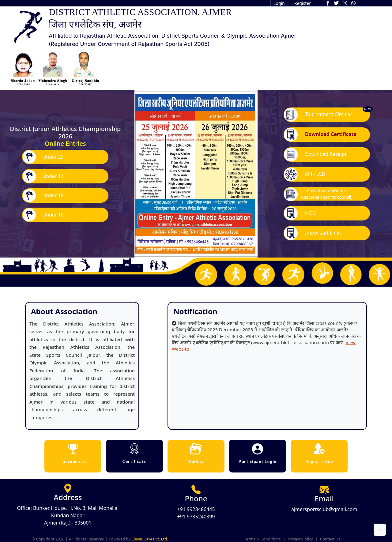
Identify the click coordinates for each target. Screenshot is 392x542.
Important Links (313, 233)
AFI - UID (305, 174)
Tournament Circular (318, 115)
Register (303, 3)
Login (279, 3)
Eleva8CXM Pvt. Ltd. (150, 539)
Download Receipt (315, 154)
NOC (300, 213)
